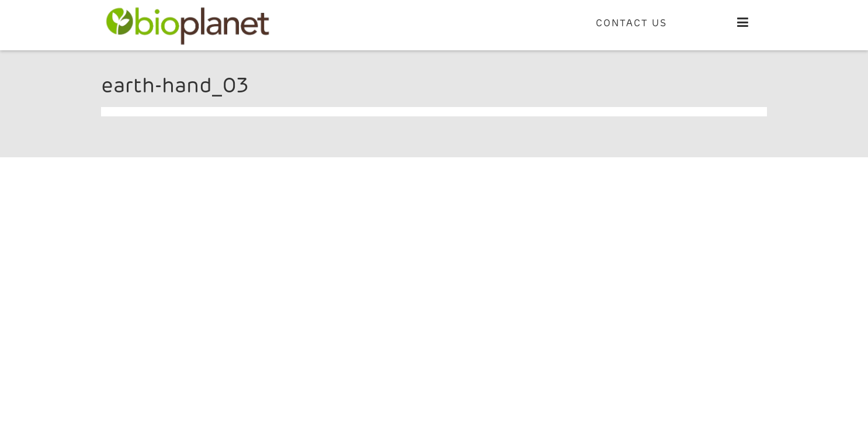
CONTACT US (631, 23)
